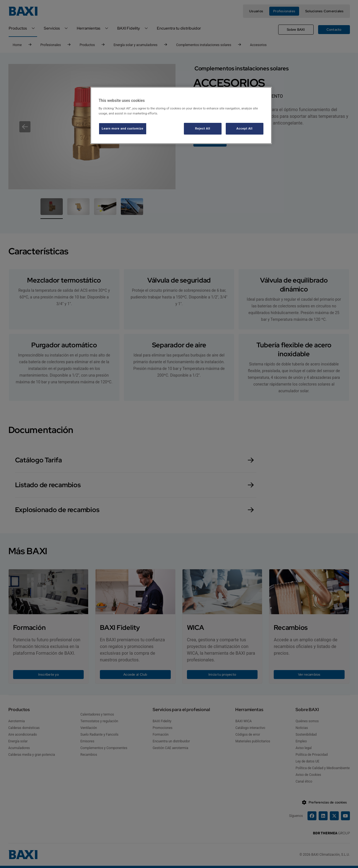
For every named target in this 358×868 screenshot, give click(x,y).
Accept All (244, 128)
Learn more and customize (123, 128)
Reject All (203, 128)
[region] (181, 115)
